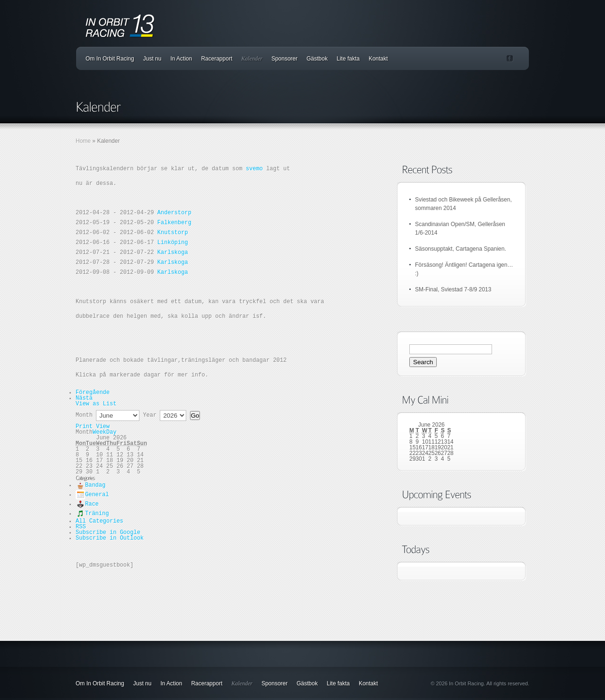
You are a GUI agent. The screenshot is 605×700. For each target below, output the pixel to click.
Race (87, 504)
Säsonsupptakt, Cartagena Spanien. (461, 249)
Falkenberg (174, 223)
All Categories (99, 521)
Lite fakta (348, 59)
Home (83, 141)
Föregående (93, 393)
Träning (92, 514)
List (96, 404)
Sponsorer (284, 59)
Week (99, 432)
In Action (181, 59)
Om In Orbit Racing (110, 59)
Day (112, 432)
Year (150, 415)
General (92, 495)
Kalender (252, 59)
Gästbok (317, 59)
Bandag (91, 485)
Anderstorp (174, 213)
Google (108, 533)
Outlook (110, 538)
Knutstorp (173, 233)
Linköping (173, 243)
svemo (254, 169)
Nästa (84, 398)
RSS (81, 527)
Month (84, 415)
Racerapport (216, 59)
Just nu (152, 59)
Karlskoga (173, 253)
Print (93, 427)
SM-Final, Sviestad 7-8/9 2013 (453, 289)
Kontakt (378, 59)
